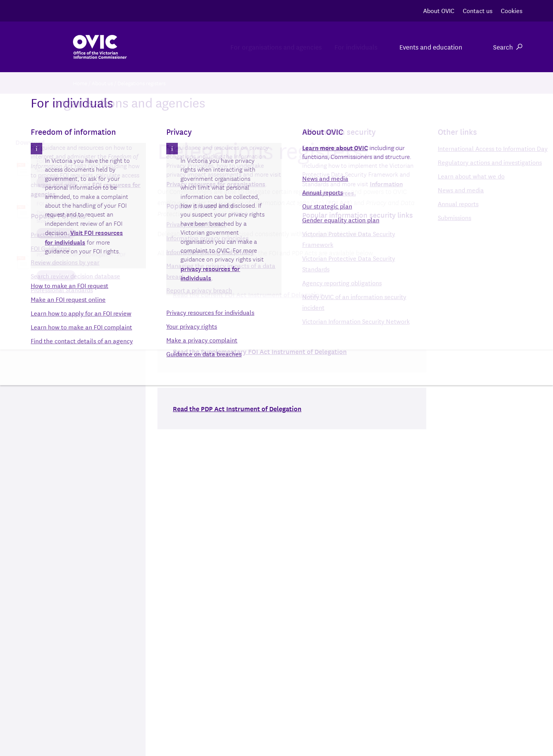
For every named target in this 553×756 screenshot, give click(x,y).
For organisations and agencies (249, 47)
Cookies (512, 10)
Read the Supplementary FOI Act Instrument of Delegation (260, 351)
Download (56, 182)
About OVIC (439, 10)
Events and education (431, 47)
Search (508, 47)
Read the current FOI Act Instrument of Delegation (248, 294)
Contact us (478, 10)
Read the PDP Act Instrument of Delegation (237, 408)
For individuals (347, 47)
